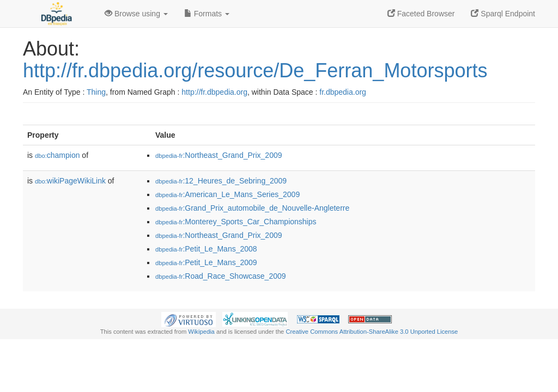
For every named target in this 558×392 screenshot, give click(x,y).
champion (57, 155)
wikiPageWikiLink (70, 181)
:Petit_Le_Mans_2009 (206, 262)
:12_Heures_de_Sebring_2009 (221, 181)
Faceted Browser (421, 14)
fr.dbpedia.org (343, 92)
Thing (96, 92)
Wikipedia (201, 332)
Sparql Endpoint (503, 14)
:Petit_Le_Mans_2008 (206, 249)
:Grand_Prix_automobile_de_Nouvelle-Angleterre (252, 208)
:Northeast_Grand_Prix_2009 (219, 155)
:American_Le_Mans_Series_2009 (228, 194)
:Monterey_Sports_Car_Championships (236, 222)
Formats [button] (207, 14)
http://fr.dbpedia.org (214, 92)
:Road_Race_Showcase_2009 (221, 276)
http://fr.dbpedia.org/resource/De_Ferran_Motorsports (255, 71)
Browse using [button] (136, 14)
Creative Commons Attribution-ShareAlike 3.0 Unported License (372, 332)
